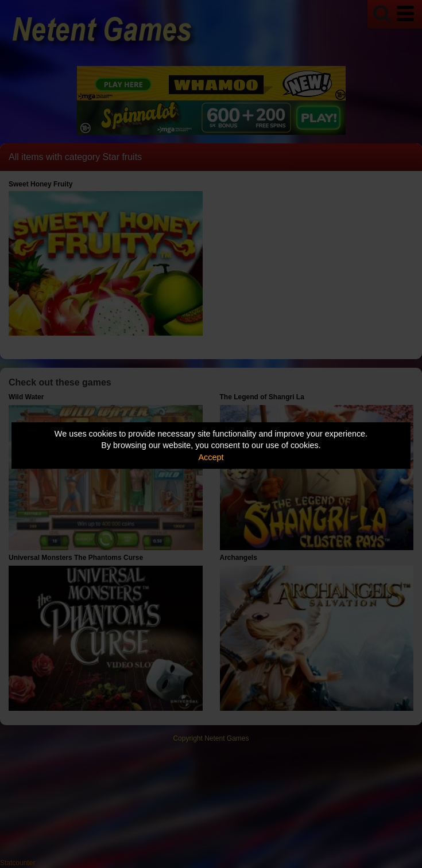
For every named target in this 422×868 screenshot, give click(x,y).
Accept (211, 457)
